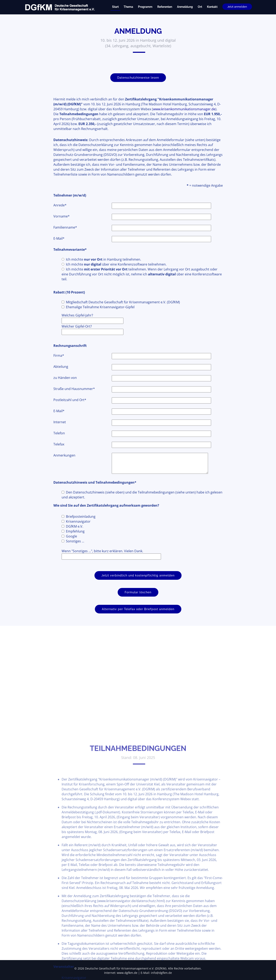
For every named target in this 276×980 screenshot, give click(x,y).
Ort (200, 7)
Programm (145, 7)
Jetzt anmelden (237, 7)
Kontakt (212, 7)
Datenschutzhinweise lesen (138, 85)
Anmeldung (185, 7)
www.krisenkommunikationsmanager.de (184, 117)
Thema (128, 7)
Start (115, 7)
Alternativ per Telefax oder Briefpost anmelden (138, 617)
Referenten (165, 7)
